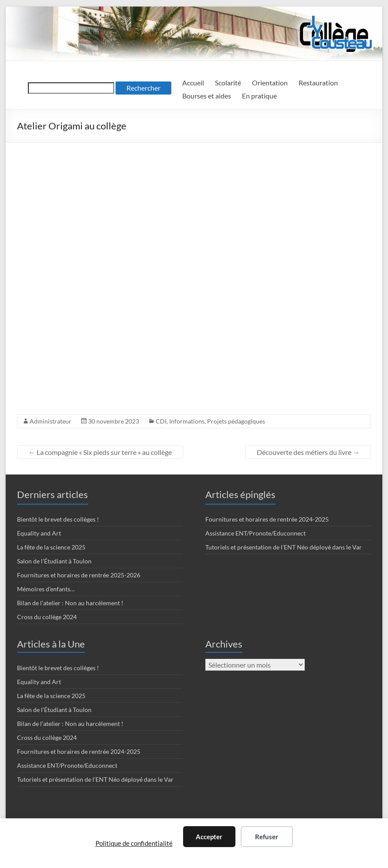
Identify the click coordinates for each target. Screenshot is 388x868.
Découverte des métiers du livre (308, 452)
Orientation (270, 83)
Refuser (267, 837)
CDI (161, 421)
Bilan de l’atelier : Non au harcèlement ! (70, 603)
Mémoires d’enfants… (46, 589)
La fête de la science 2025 (51, 547)
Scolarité (228, 83)
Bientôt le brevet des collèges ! (58, 519)
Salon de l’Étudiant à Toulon (54, 561)
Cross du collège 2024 (47, 617)
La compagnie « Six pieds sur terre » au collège (100, 452)
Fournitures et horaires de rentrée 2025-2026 (79, 575)
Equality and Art (39, 533)
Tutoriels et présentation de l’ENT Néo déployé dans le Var (284, 547)
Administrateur (51, 421)
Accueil (193, 83)
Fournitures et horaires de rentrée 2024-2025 (267, 519)
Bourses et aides (207, 96)
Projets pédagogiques (236, 421)
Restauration (318, 83)
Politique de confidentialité (134, 843)
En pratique (259, 96)
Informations (187, 421)
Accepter (209, 837)
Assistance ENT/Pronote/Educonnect (255, 533)
